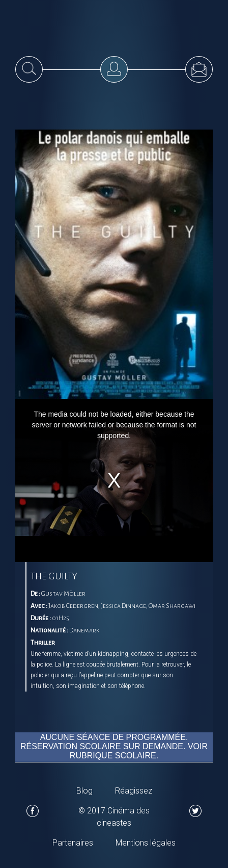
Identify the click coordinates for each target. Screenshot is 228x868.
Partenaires (73, 843)
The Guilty (54, 576)
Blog (84, 791)
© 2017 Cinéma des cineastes (114, 817)
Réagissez (134, 791)
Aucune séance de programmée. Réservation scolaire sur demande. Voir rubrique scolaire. (114, 743)
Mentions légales (146, 843)
